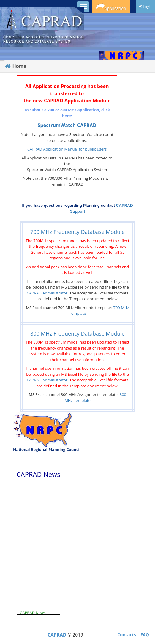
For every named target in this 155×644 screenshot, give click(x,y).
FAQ (145, 635)
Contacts (127, 635)
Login (146, 7)
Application (111, 7)
